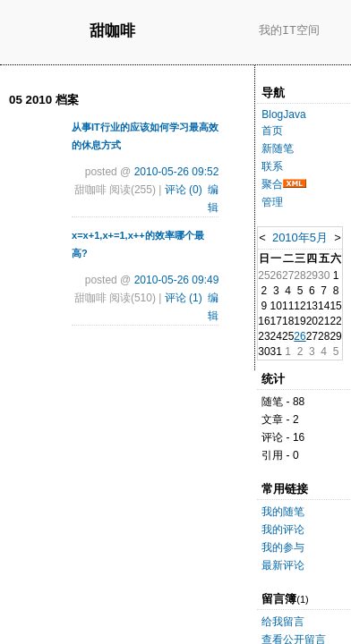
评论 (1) (184, 298)
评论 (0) (184, 190)
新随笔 (278, 148)
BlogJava (283, 114)
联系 (272, 166)
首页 (272, 131)
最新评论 (283, 565)
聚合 (272, 184)
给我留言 (283, 622)
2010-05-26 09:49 (177, 280)
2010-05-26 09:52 (177, 172)
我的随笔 (283, 512)
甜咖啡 (112, 32)
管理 (272, 202)
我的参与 (283, 547)
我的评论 (283, 530)
